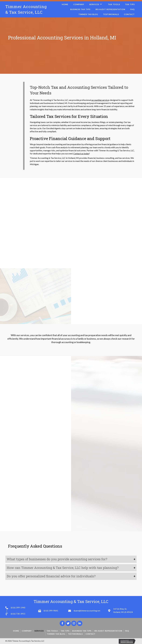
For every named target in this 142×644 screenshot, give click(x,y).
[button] (62, 623)
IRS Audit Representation (108, 631)
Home (16, 631)
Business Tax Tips (82, 631)
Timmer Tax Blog (56, 634)
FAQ (127, 631)
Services (39, 631)
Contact (90, 634)
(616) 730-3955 (18, 614)
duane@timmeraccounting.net (87, 611)
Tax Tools (52, 631)
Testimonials (75, 634)
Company (27, 631)
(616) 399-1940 (18, 608)
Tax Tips (65, 631)
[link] (65, 4)
